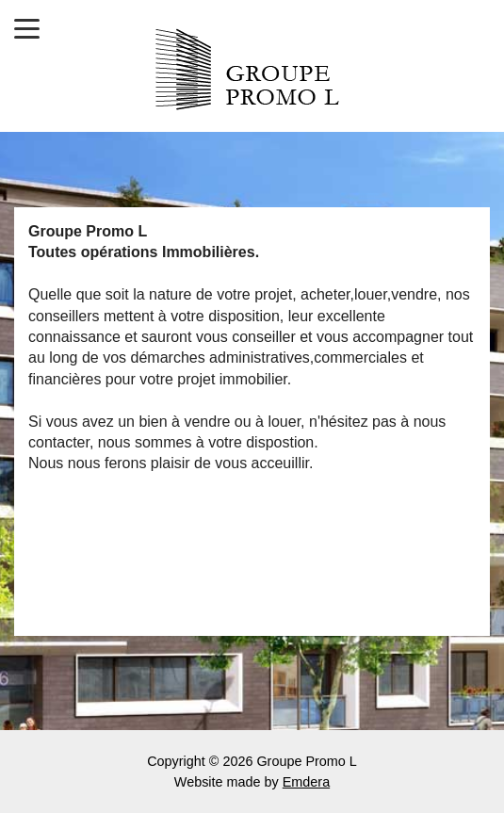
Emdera (306, 782)
